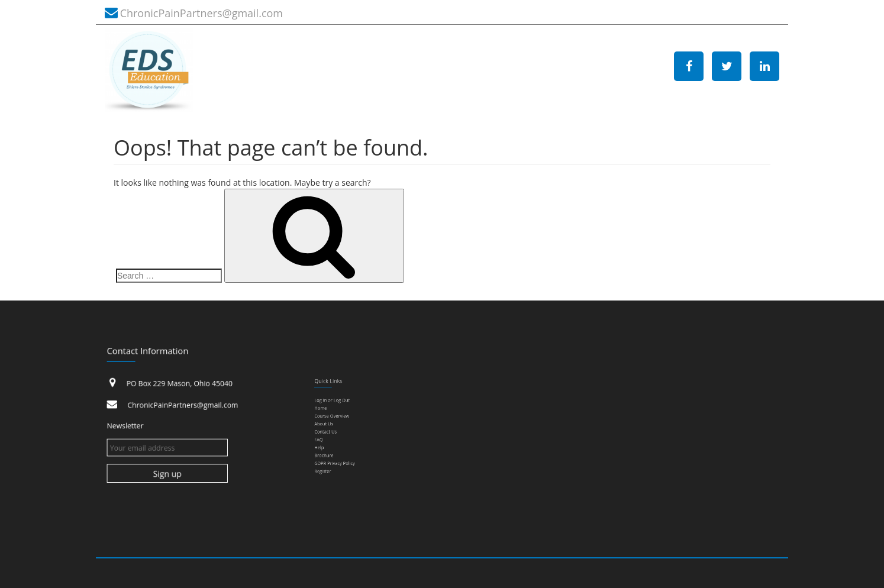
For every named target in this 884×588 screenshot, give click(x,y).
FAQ (327, 437)
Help (327, 443)
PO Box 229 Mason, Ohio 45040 (180, 386)
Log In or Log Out (337, 407)
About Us (331, 425)
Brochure (331, 449)
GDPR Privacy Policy (339, 455)
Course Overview (337, 419)
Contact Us (332, 431)
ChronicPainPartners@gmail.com (201, 13)
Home (328, 413)
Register (330, 461)
